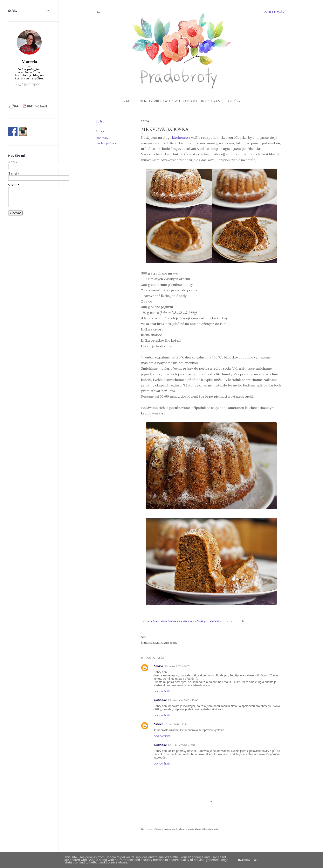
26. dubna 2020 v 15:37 (182, 745)
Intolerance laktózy (220, 101)
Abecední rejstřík (142, 101)
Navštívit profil (29, 85)
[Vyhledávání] (275, 12)
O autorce (170, 101)
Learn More (244, 860)
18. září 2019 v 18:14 (176, 724)
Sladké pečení (106, 143)
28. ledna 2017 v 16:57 (177, 666)
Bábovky (102, 138)
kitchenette (181, 137)
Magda (158, 666)
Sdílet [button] (100, 121)
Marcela (29, 61)
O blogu (190, 101)
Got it (257, 860)
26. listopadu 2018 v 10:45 (183, 700)
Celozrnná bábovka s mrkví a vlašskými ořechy (186, 621)
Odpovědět (162, 691)
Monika (158, 724)
